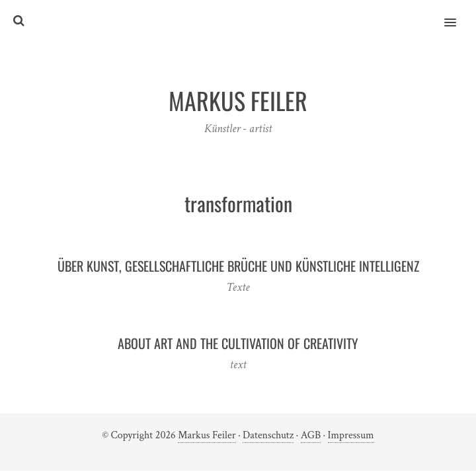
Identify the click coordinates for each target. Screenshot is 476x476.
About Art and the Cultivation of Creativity (238, 343)
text (238, 365)
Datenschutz (268, 435)
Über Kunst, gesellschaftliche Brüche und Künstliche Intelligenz (238, 266)
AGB (311, 435)
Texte (238, 287)
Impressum (351, 435)
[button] (458, 14)
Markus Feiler (207, 435)
